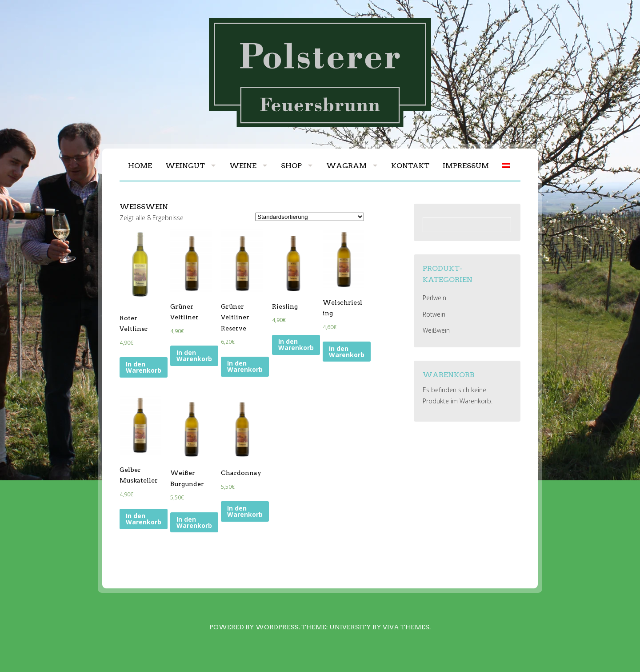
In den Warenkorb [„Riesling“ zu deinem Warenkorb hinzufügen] (296, 344)
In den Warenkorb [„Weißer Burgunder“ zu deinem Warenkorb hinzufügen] (194, 522)
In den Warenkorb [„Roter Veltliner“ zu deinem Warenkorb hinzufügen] (144, 367)
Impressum (466, 166)
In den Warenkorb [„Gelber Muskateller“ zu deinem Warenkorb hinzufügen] (144, 519)
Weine (243, 166)
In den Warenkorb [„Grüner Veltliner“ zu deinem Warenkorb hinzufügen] (194, 356)
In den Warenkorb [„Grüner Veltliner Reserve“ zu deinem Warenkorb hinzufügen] (245, 366)
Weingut (185, 166)
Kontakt (410, 166)
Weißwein (436, 330)
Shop (291, 166)
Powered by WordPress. (255, 627)
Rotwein (434, 314)
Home (140, 166)
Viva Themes (406, 627)
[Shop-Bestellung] (310, 217)
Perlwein (434, 298)
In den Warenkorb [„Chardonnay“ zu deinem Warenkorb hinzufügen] (245, 511)
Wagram (346, 166)
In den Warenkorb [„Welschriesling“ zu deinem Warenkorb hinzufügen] (347, 352)
